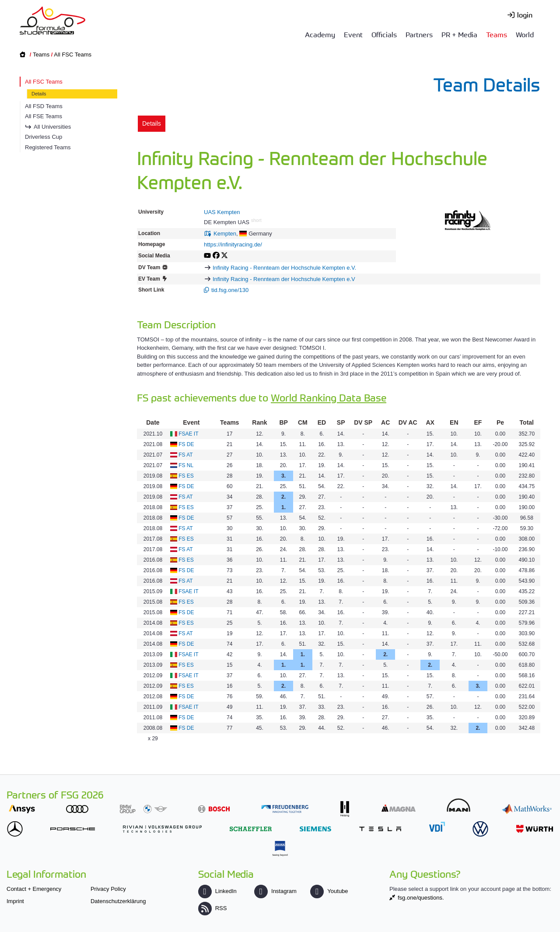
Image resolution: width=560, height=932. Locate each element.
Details (39, 94)
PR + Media (459, 34)
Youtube (329, 891)
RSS (213, 908)
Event (353, 34)
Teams (497, 34)
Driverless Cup (44, 137)
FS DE (186, 444)
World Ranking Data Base (329, 397)
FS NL (186, 465)
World (525, 34)
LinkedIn (217, 891)
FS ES (186, 476)
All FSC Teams (73, 55)
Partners (419, 34)
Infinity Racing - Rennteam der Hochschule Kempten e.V (284, 279)
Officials (384, 34)
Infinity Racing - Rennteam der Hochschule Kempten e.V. (284, 268)
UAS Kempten (222, 212)
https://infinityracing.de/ (233, 244)
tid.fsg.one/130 (230, 290)
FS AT (185, 455)
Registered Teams (48, 147)
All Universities (52, 127)
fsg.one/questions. (421, 898)
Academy (320, 34)
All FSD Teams (44, 106)
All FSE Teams (44, 116)
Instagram (275, 891)
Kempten (225, 234)
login (525, 14)
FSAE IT (188, 434)
